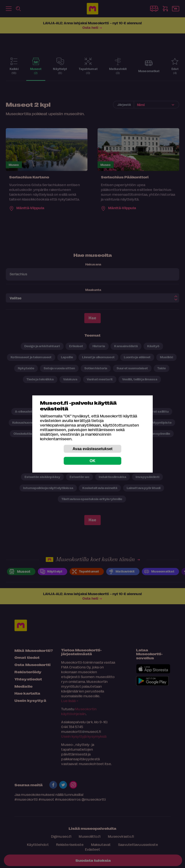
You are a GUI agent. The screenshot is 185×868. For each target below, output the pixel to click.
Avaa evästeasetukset (92, 449)
